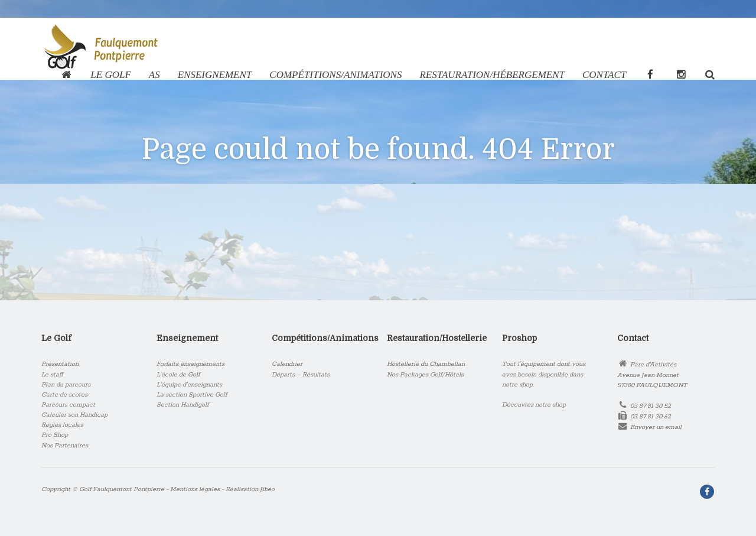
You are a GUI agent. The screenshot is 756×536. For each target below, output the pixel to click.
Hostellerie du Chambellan (426, 364)
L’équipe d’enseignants (189, 385)
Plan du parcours (66, 385)
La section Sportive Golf (192, 395)
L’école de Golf (178, 375)
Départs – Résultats (301, 375)
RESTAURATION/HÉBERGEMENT (492, 74)
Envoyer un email (656, 427)
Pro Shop (55, 435)
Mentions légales (195, 489)
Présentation (60, 364)
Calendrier (287, 364)
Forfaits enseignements (190, 364)
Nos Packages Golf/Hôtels (425, 375)
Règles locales (62, 425)
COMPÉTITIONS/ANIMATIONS (335, 74)
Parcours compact (68, 405)
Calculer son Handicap (74, 415)
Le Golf (110, 74)
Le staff (52, 375)
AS (154, 74)
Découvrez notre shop (534, 405)
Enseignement (215, 74)
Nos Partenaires (65, 446)
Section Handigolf (183, 405)
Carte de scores (64, 395)
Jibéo (267, 489)
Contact (604, 74)
